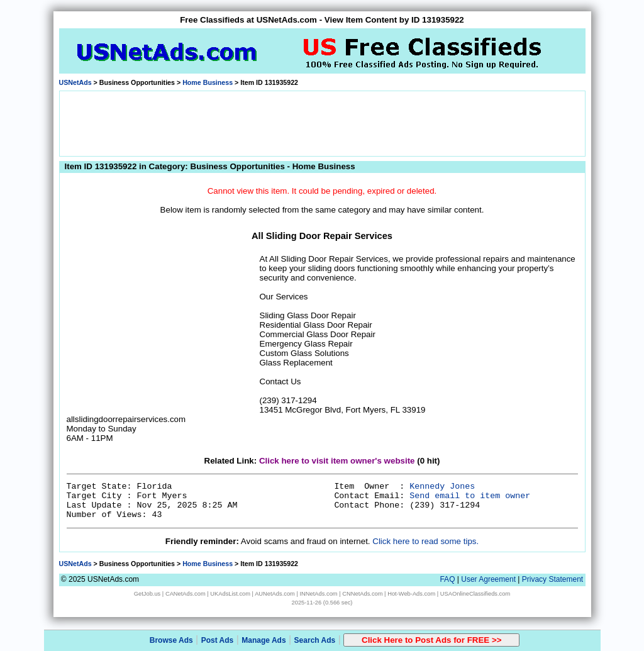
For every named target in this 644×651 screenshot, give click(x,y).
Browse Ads (171, 640)
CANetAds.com (186, 594)
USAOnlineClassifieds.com (475, 594)
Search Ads (315, 640)
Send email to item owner (470, 496)
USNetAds (75, 82)
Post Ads (218, 640)
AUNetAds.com (275, 594)
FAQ (447, 579)
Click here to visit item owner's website (337, 461)
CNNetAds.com (362, 594)
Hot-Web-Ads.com (411, 594)
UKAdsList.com (230, 594)
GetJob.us (147, 594)
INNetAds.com (319, 594)
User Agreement (488, 579)
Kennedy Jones (442, 487)
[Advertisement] (322, 123)
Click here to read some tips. (425, 541)
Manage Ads (264, 640)
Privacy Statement (552, 579)
